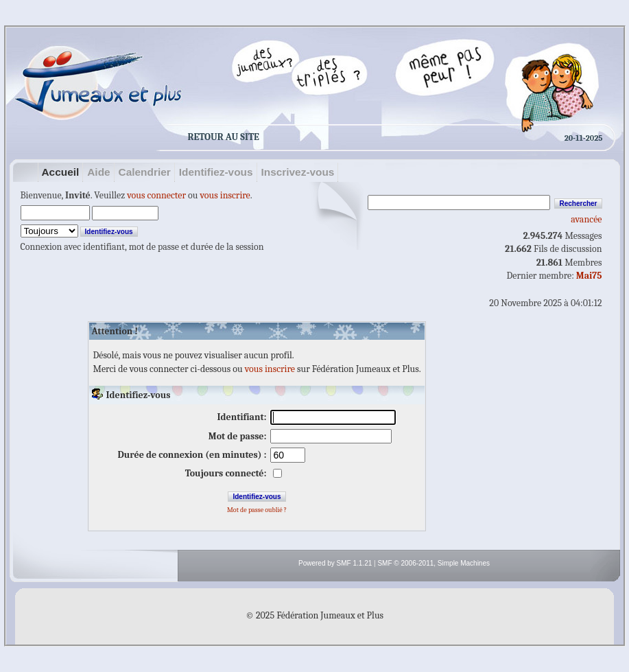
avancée (586, 219)
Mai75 (589, 276)
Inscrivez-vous (298, 172)
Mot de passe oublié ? (257, 510)
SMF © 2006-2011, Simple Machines (434, 563)
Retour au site (224, 137)
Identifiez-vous (216, 172)
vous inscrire (225, 195)
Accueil (61, 172)
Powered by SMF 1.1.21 (335, 563)
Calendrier (145, 172)
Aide (98, 172)
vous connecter (156, 195)
